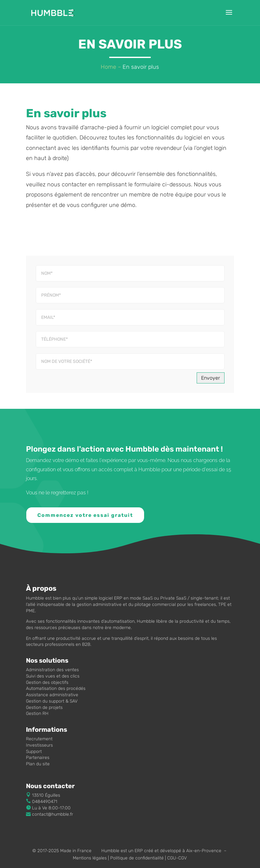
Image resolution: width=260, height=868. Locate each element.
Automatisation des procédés (56, 688)
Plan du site (38, 764)
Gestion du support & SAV (52, 701)
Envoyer (211, 378)
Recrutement (39, 739)
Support (34, 752)
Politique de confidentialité (137, 858)
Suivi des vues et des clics (53, 676)
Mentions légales (90, 858)
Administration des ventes (52, 670)
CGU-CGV (177, 858)
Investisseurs (39, 745)
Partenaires (38, 758)
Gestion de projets (44, 707)
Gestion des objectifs (47, 682)
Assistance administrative (52, 695)
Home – (111, 67)
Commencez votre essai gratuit (86, 515)
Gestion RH (37, 714)
